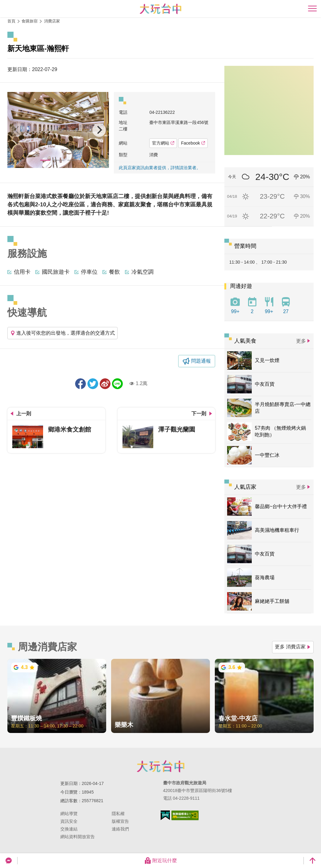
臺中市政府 (161, 766)
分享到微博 (105, 384)
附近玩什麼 (161, 861)
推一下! (93, 384)
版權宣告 (120, 821)
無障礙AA (185, 815)
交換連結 (69, 829)
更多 (301, 341)
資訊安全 (69, 821)
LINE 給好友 (117, 384)
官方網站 (163, 143)
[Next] (99, 130)
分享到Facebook (80, 384)
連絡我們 (120, 829)
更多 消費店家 (293, 647)
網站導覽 (69, 814)
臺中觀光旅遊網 (160, 9)
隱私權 (118, 814)
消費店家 (52, 21)
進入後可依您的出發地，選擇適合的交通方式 (62, 333)
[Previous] (17, 130)
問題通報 (201, 361)
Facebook (193, 143)
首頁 (11, 21)
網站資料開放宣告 (78, 837)
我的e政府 (165, 815)
